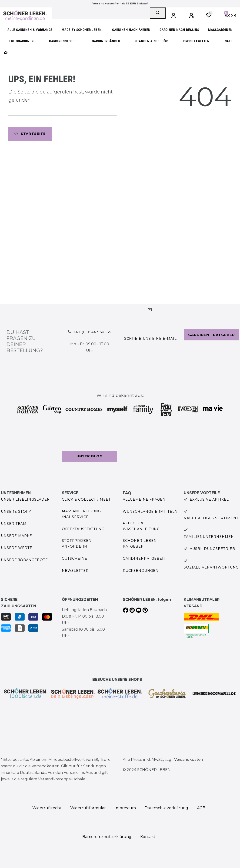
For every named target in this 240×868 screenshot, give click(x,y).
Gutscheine (75, 559)
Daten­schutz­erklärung (166, 808)
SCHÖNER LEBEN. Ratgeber (140, 544)
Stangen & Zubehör (152, 41)
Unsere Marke (17, 536)
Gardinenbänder (106, 41)
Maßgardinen (220, 30)
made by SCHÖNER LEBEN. (82, 30)
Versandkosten (188, 760)
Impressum (125, 808)
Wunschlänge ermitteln (150, 512)
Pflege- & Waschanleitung (141, 526)
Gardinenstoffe (63, 41)
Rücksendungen (141, 571)
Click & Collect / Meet (86, 499)
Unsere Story (16, 512)
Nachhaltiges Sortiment (211, 518)
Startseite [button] (30, 134)
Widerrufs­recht (47, 808)
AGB (201, 808)
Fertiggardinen (21, 41)
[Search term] (101, 13)
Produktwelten (196, 41)
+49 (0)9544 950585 (92, 332)
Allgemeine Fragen (144, 499)
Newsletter (75, 571)
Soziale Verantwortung (211, 567)
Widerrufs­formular (88, 808)
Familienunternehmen (209, 537)
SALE (229, 41)
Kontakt (148, 837)
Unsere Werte (17, 548)
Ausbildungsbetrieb (212, 549)
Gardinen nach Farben (131, 30)
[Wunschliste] (209, 15)
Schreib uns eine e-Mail (150, 339)
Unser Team (14, 524)
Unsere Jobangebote (24, 560)
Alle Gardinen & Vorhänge (30, 30)
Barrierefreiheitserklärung (107, 837)
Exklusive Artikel (209, 499)
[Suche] (158, 13)
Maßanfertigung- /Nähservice (82, 514)
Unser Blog (90, 456)
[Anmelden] (174, 16)
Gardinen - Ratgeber (212, 335)
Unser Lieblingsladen (25, 499)
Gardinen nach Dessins (179, 30)
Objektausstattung (83, 529)
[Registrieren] (192, 16)
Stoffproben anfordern (77, 544)
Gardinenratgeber (144, 559)
